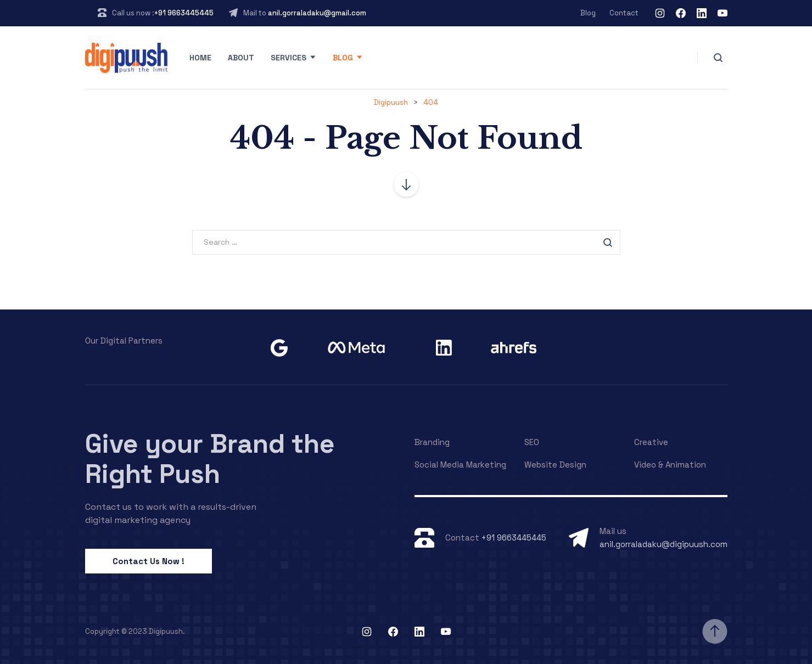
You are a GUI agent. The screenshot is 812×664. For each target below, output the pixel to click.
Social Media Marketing (460, 465)
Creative (651, 442)
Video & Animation (670, 465)
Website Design (555, 465)
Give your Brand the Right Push (210, 459)
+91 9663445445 (184, 13)
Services (289, 58)
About (241, 58)
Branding (432, 442)
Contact (624, 13)
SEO (532, 442)
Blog (588, 13)
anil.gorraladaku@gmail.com (317, 13)
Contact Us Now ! (149, 561)
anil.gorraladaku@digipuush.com (663, 544)
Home (200, 58)
